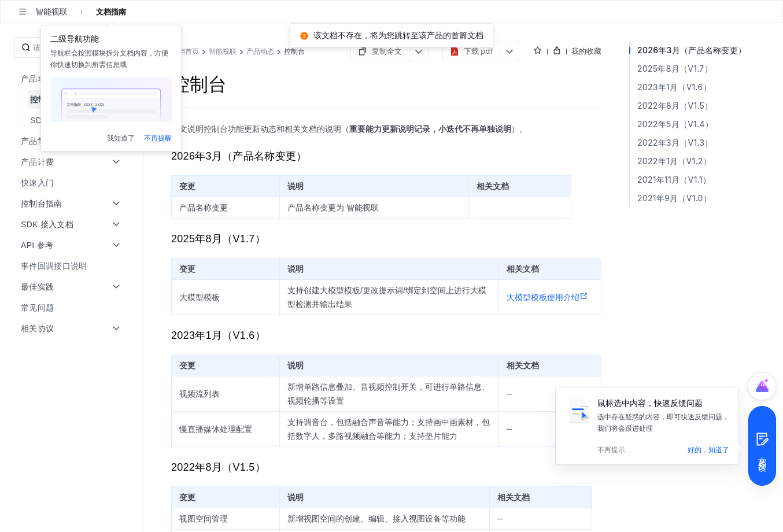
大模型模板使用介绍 (607, 290)
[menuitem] (73, 141)
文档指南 (111, 12)
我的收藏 (740, 51)
